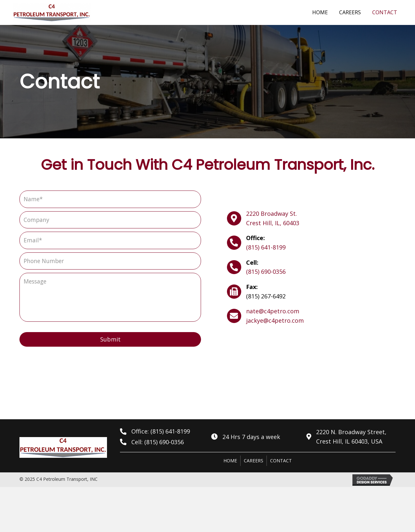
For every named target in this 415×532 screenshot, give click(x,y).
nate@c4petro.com (273, 312)
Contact (281, 461)
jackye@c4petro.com (275, 321)
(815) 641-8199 (266, 248)
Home (230, 461)
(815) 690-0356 (266, 272)
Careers (254, 461)
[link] (320, 12)
